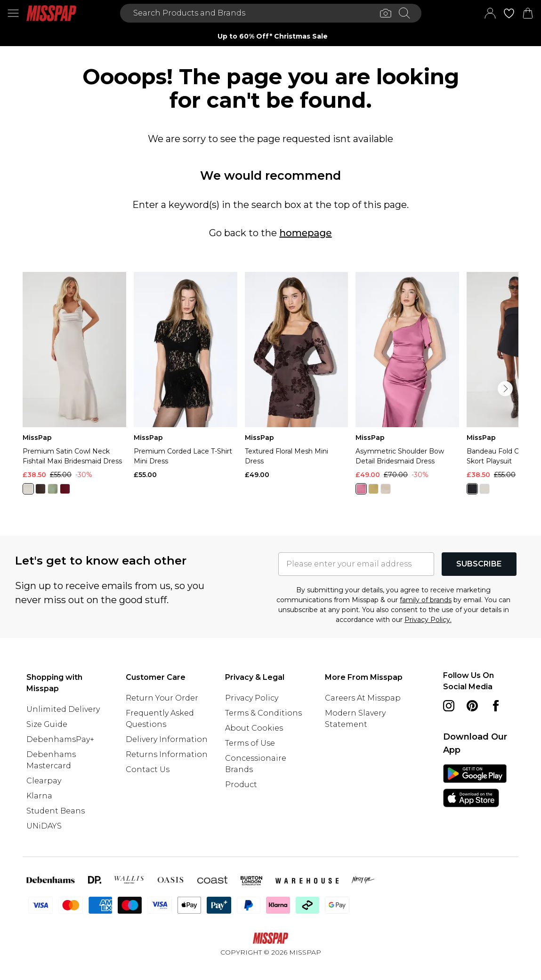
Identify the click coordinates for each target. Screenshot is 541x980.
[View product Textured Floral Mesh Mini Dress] (297, 376)
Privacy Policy (252, 698)
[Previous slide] (112, 36)
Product (241, 785)
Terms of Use (250, 743)
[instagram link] (449, 706)
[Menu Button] (13, 13)
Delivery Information (167, 739)
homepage (305, 233)
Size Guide (47, 724)
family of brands (426, 600)
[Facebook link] (496, 706)
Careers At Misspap (363, 698)
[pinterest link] (472, 706)
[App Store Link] (475, 786)
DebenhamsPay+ (60, 739)
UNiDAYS (44, 826)
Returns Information (167, 754)
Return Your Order (162, 698)
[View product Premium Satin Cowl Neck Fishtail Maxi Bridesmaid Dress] (74, 387)
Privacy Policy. (428, 620)
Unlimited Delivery (63, 709)
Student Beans (56, 811)
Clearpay (44, 781)
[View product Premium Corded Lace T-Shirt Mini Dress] (186, 376)
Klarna (39, 796)
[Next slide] (430, 36)
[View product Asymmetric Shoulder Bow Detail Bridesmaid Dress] (407, 387)
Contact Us (148, 769)
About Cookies (254, 728)
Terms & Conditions (263, 713)
